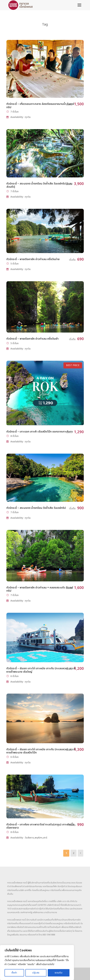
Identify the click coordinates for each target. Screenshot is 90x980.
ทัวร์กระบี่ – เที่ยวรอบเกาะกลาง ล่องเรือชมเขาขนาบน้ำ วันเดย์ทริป (40, 106)
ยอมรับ (59, 973)
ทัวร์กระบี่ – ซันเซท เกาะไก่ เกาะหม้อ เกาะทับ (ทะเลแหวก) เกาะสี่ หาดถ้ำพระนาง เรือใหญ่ (41, 670)
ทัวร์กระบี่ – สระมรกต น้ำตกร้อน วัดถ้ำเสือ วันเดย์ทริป (36, 508)
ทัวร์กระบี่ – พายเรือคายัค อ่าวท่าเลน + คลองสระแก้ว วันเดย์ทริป (40, 589)
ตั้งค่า (14, 973)
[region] (37, 962)
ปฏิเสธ (36, 973)
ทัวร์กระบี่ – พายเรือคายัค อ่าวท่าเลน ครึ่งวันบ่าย (33, 259)
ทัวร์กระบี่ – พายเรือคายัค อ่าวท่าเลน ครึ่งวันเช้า (32, 339)
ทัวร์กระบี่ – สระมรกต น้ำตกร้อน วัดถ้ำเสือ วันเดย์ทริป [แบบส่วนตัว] (39, 185)
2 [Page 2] (74, 853)
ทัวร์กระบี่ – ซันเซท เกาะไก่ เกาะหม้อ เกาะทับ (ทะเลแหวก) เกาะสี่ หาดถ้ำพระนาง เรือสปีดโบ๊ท (41, 751)
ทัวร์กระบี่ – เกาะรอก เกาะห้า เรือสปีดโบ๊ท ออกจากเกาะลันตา (40, 432)
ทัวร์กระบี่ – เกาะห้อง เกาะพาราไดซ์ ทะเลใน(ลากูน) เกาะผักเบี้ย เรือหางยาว (40, 826)
